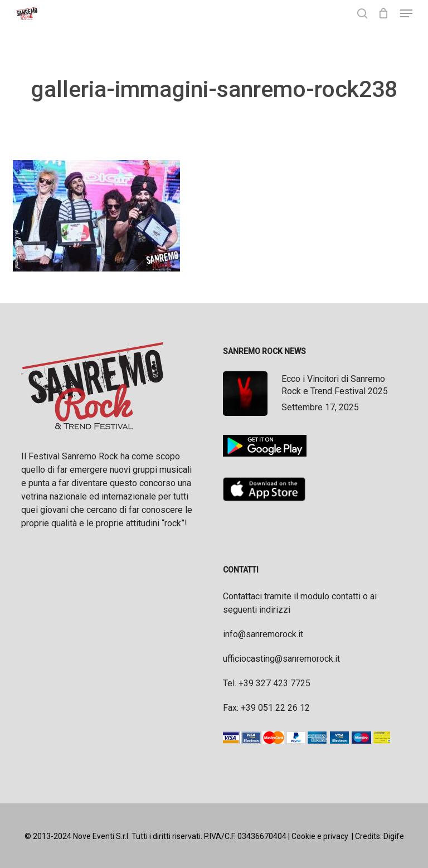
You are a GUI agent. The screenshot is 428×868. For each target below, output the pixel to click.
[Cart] (384, 13)
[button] (406, 13)
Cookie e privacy (320, 836)
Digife (394, 836)
